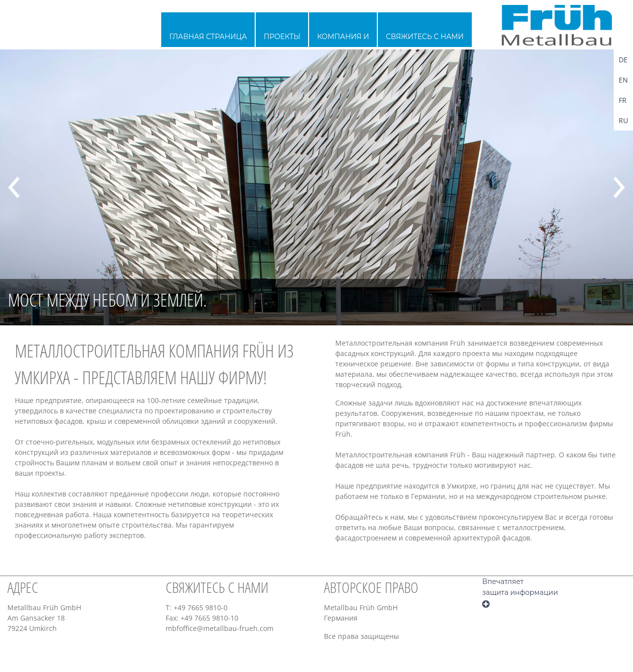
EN (623, 80)
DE (623, 60)
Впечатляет (503, 582)
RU (623, 120)
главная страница (208, 37)
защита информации (520, 592)
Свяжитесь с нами (425, 37)
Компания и (343, 37)
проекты (282, 37)
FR (623, 100)
